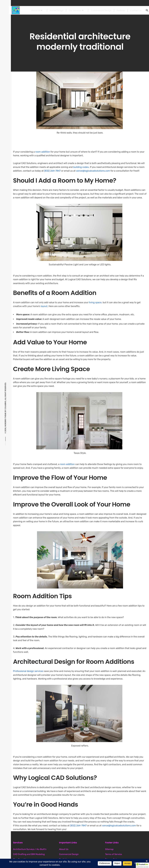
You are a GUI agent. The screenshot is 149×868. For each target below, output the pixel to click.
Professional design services (28, 671)
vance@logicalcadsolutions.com (93, 171)
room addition (43, 152)
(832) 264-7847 (52, 171)
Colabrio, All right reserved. (5, 396)
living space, (95, 302)
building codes (81, 167)
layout (44, 306)
